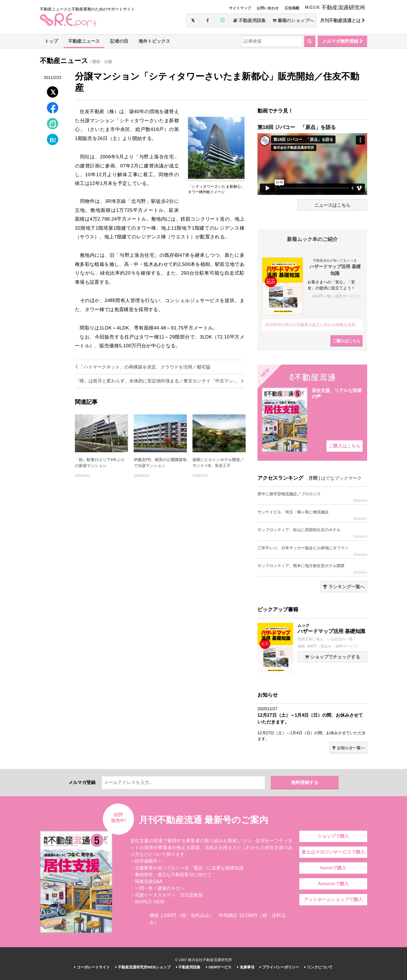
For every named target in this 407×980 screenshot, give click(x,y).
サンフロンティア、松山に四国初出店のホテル (312, 533)
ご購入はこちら (347, 341)
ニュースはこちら (332, 205)
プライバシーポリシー (279, 967)
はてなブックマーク (341, 478)
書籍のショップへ (293, 21)
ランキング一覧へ (344, 587)
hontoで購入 (333, 868)
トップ (51, 41)
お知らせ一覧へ (348, 748)
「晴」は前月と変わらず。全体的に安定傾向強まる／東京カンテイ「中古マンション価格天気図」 (159, 381)
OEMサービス (219, 967)
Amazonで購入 (333, 884)
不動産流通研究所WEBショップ (143, 967)
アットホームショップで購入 (333, 900)
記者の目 (119, 41)
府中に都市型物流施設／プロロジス (312, 497)
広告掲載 (292, 8)
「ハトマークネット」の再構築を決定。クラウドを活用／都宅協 (143, 367)
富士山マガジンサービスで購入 (333, 852)
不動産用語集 (249, 21)
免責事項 (246, 967)
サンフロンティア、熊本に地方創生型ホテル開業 (312, 569)
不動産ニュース (84, 41)
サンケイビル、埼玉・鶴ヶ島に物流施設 (312, 515)
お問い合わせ (268, 8)
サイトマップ (240, 8)
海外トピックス (154, 41)
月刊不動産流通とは (342, 21)
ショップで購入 (333, 836)
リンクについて (319, 967)
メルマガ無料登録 (342, 41)
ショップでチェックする (332, 657)
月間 (313, 478)
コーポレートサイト (92, 967)
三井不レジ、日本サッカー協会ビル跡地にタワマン (312, 551)
